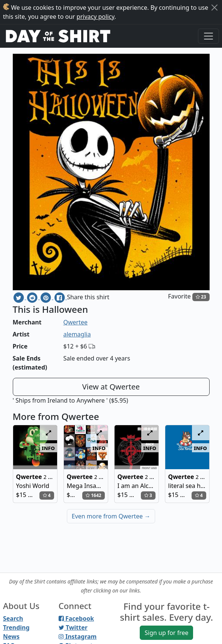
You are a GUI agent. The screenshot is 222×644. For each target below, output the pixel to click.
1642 (94, 495)
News (11, 636)
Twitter (73, 627)
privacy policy (96, 17)
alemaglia (77, 334)
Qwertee (76, 322)
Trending (16, 627)
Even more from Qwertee (111, 516)
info (48, 448)
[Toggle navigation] (208, 36)
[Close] (214, 8)
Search (13, 618)
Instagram (78, 636)
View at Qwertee (111, 387)
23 (201, 297)
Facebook (76, 618)
